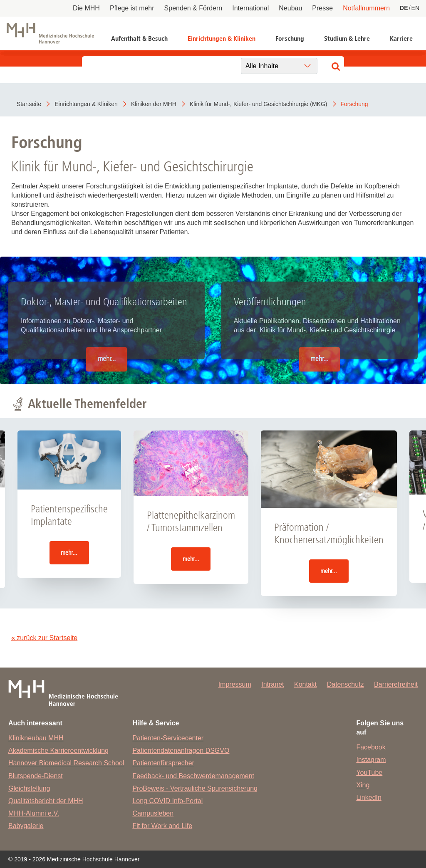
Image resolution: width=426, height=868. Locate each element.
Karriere (401, 38)
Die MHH (86, 8)
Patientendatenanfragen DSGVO (181, 751)
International (250, 8)
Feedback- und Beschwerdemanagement (193, 776)
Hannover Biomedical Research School (66, 763)
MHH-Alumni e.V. (34, 813)
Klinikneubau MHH (36, 738)
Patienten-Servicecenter (168, 738)
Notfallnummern (366, 8)
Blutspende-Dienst (36, 776)
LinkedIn (369, 798)
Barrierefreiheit (396, 684)
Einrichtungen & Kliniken (222, 38)
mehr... (107, 359)
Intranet (272, 684)
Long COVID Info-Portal (167, 801)
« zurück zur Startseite (44, 638)
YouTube (369, 773)
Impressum (235, 684)
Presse (322, 8)
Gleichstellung (29, 788)
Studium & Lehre (347, 38)
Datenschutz (346, 684)
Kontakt (305, 684)
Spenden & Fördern (193, 8)
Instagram (371, 760)
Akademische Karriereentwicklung (58, 751)
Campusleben (153, 813)
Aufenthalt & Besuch (139, 38)
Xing (363, 785)
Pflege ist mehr (132, 8)
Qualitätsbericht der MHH (46, 801)
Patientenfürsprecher (163, 763)
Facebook (371, 747)
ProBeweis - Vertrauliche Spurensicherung (195, 788)
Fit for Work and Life (162, 826)
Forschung (290, 38)
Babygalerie (26, 826)
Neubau (290, 8)
